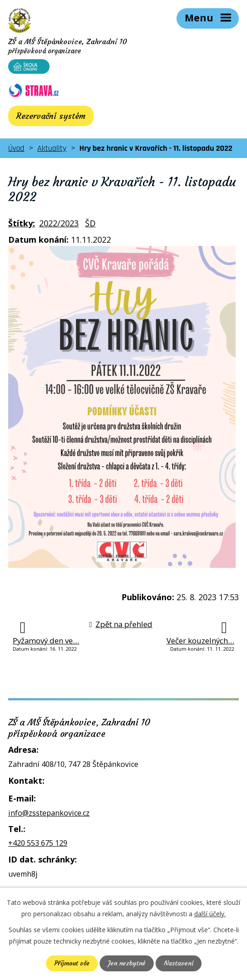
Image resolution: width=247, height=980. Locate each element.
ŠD (90, 223)
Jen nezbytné (127, 963)
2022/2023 (59, 223)
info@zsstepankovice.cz (49, 813)
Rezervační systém (51, 116)
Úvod (16, 148)
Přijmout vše (72, 963)
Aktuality (52, 148)
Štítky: (22, 223)
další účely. (210, 914)
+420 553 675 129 (38, 843)
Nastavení (179, 963)
